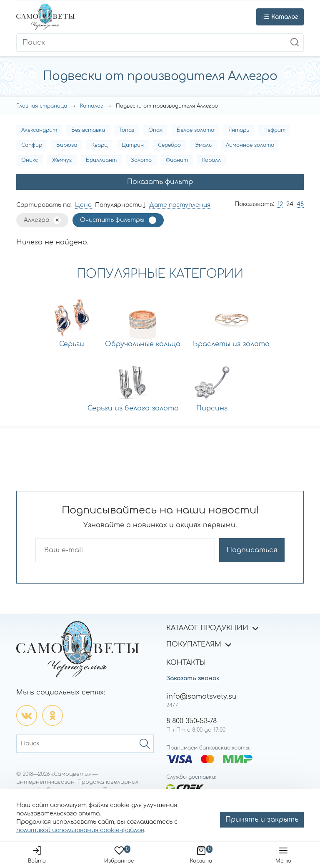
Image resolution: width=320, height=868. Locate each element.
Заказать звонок (193, 678)
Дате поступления (180, 205)
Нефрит (274, 130)
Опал (155, 130)
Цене (83, 205)
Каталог (91, 106)
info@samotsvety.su (201, 697)
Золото (141, 160)
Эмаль (203, 145)
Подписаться (252, 550)
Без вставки (88, 130)
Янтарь (239, 130)
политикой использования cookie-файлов (80, 830)
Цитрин (133, 145)
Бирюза (67, 145)
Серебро (169, 145)
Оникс (30, 160)
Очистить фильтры (112, 220)
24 (290, 204)
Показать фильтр (160, 182)
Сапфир (32, 145)
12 (280, 204)
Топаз (127, 130)
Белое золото (195, 130)
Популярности (118, 205)
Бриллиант (101, 160)
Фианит (177, 160)
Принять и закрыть (262, 820)
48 (300, 204)
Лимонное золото (250, 145)
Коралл (211, 160)
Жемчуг (62, 160)
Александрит (39, 130)
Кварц (99, 145)
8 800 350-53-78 (191, 721)
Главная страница (42, 106)
